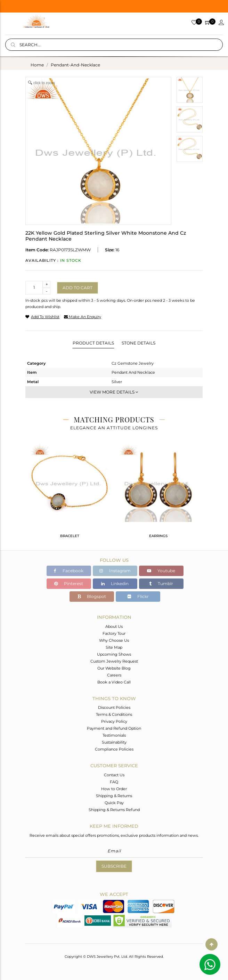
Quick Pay (114, 803)
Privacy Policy (114, 721)
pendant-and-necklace (75, 65)
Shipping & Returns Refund (114, 810)
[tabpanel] (70, 494)
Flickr (138, 596)
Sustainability (114, 742)
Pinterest (69, 584)
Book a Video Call (114, 682)
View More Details (114, 392)
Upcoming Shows (114, 654)
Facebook (69, 571)
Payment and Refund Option (114, 728)
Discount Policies (114, 707)
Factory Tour (114, 633)
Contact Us (114, 775)
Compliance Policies (114, 749)
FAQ (114, 782)
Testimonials (114, 735)
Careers (114, 675)
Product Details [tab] (93, 343)
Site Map (114, 647)
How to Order (114, 789)
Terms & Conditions (114, 714)
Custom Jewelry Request (114, 661)
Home (37, 65)
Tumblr (161, 584)
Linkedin (115, 584)
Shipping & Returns (114, 796)
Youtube (161, 571)
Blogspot (92, 596)
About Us (114, 626)
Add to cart (78, 288)
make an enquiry (83, 317)
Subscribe (114, 866)
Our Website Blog (114, 668)
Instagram (115, 571)
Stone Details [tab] (139, 343)
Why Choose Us (114, 640)
